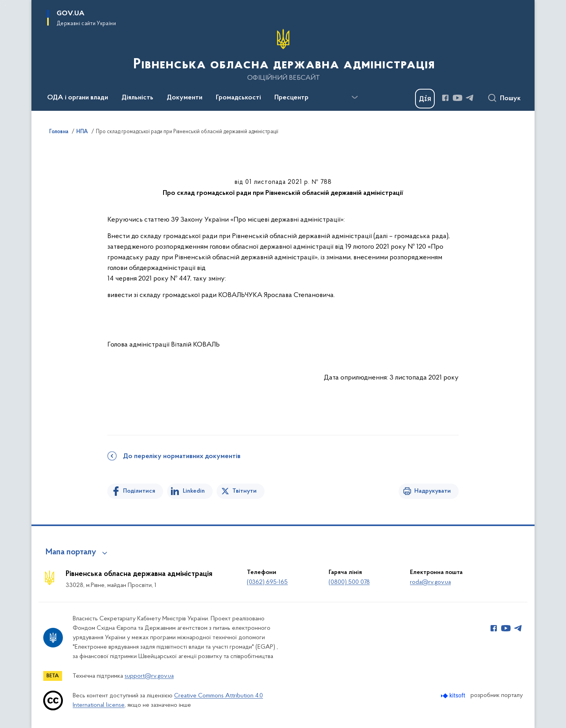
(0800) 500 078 (349, 582)
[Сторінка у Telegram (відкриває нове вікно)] (470, 98)
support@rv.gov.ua (149, 676)
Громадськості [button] (238, 98)
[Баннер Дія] (425, 99)
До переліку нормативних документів (182, 457)
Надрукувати (433, 491)
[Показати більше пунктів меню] (355, 97)
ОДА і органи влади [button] (78, 98)
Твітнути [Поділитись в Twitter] (244, 491)
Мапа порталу (71, 552)
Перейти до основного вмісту (5, 5)
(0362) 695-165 (267, 582)
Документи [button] (185, 98)
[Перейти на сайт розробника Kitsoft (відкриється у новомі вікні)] (454, 696)
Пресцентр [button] (291, 98)
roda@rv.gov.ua (430, 582)
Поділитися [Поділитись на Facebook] (139, 491)
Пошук (510, 99)
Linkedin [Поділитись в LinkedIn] (194, 491)
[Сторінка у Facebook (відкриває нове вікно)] (445, 98)
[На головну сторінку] (283, 55)
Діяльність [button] (137, 98)
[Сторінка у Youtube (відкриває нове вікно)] (458, 98)
